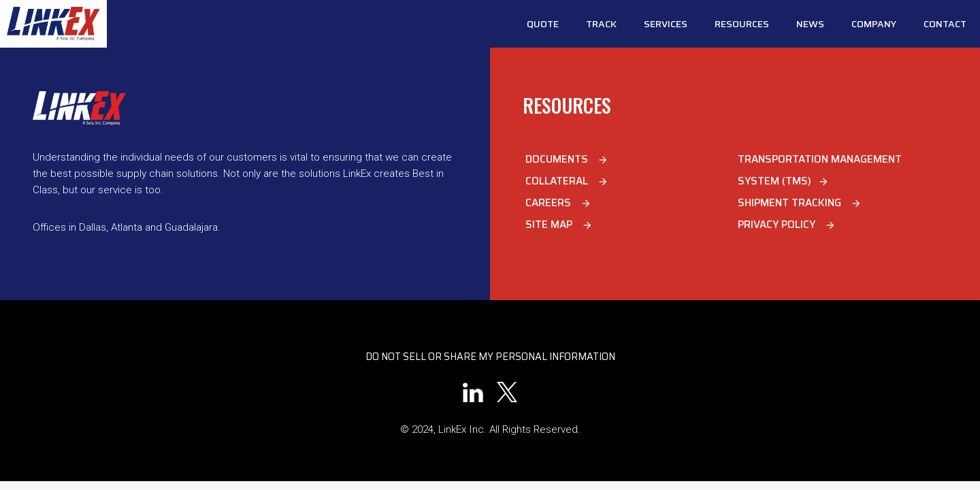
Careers (558, 203)
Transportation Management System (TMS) (820, 170)
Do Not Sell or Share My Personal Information (490, 357)
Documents (567, 159)
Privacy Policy (787, 225)
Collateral (567, 181)
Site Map (559, 225)
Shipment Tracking (800, 203)
